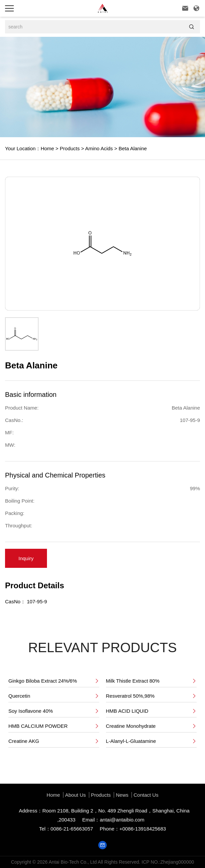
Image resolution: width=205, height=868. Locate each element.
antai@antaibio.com (122, 820)
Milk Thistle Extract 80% (151, 681)
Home (47, 148)
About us (75, 795)
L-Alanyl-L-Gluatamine (151, 741)
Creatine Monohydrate (151, 726)
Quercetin (54, 696)
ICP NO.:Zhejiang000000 (168, 862)
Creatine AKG (54, 741)
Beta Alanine (132, 148)
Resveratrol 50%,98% (151, 696)
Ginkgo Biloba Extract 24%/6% (54, 681)
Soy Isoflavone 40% (54, 711)
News (122, 795)
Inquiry (26, 558)
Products (69, 148)
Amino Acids (98, 148)
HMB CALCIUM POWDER (54, 726)
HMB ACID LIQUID (151, 711)
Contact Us (146, 795)
